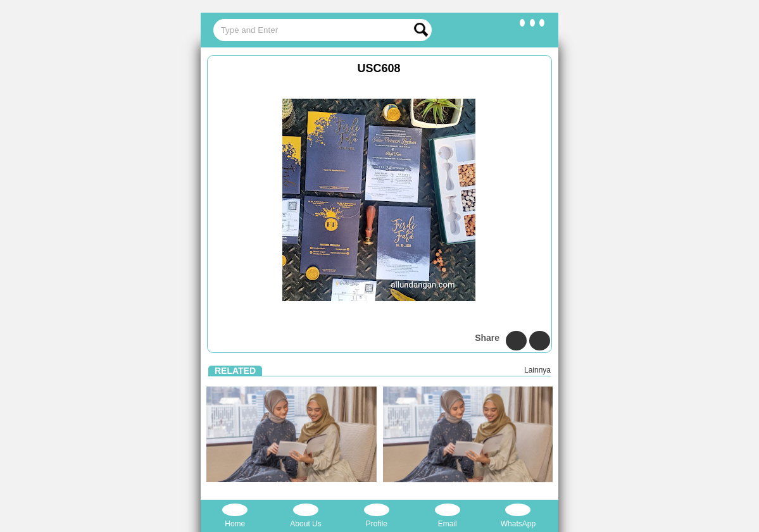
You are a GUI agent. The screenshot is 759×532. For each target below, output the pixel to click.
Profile (377, 516)
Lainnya (537, 370)
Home (235, 516)
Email (448, 516)
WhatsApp (518, 516)
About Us (305, 516)
